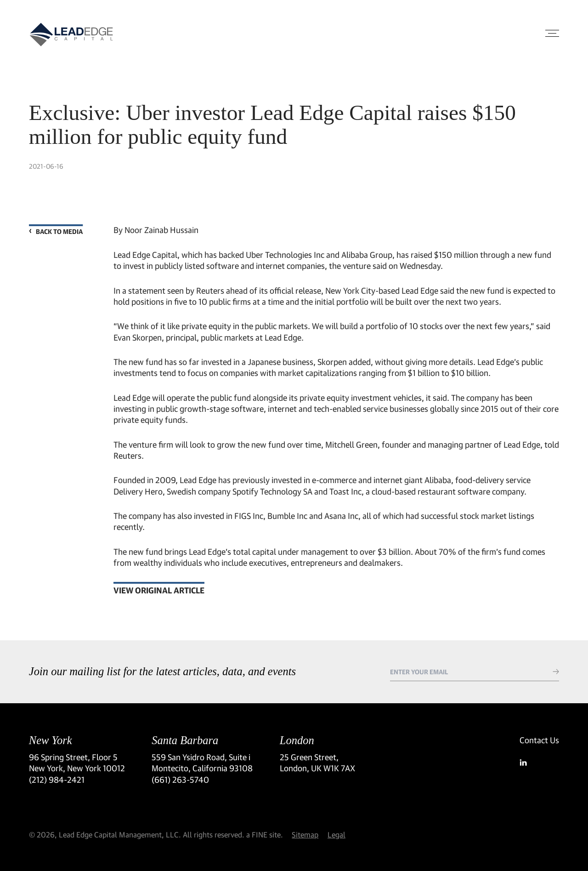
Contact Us (539, 740)
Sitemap (305, 834)
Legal (336, 834)
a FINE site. (265, 834)
